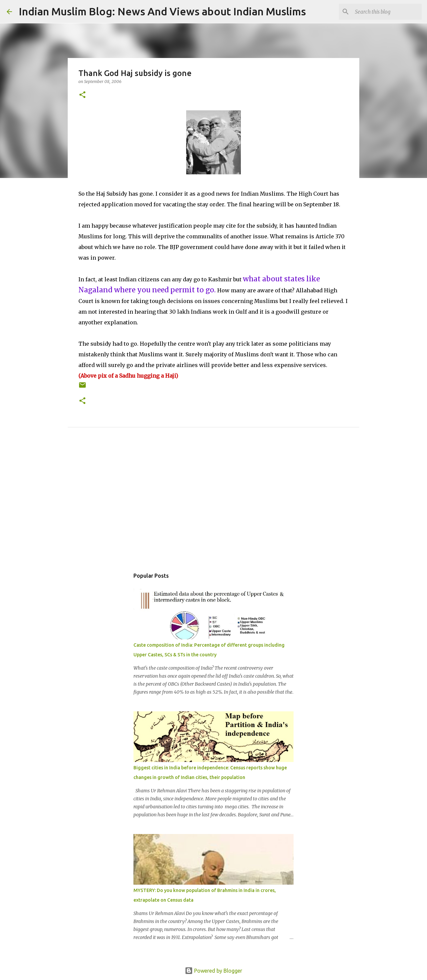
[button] (82, 95)
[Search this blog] (387, 12)
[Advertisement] (213, 505)
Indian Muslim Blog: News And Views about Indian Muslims (162, 11)
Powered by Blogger (213, 971)
